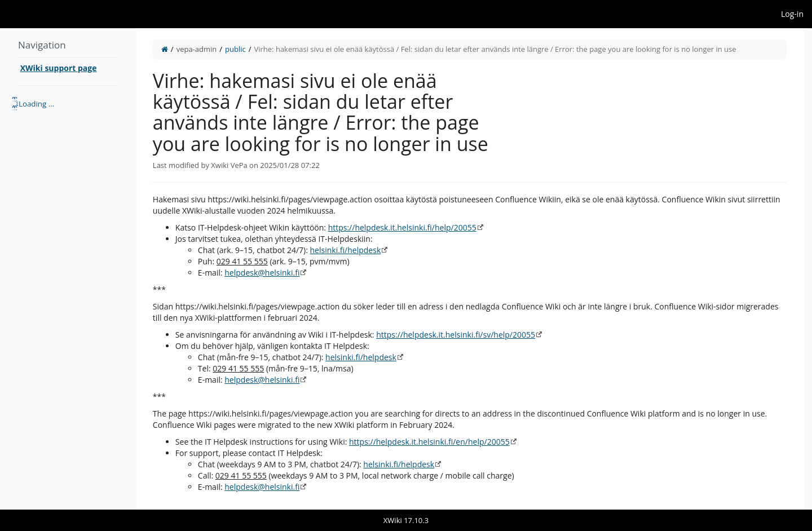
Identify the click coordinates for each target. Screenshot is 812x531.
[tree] (68, 104)
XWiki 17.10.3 (406, 520)
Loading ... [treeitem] (36, 104)
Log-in (792, 14)
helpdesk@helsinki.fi (262, 273)
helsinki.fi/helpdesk (346, 250)
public (235, 49)
